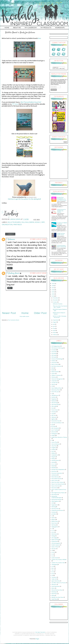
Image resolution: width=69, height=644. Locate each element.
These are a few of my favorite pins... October (60, 307)
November (56, 300)
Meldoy (53, 459)
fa (52, 394)
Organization (7, 224)
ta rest (53, 553)
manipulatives (55, 455)
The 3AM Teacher (40, 633)
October (55, 302)
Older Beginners (55, 502)
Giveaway (54, 412)
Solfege (53, 536)
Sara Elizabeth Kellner (32, 197)
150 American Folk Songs (57, 348)
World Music (54, 594)
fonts (53, 408)
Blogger (37, 639)
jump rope (54, 432)
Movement (54, 472)
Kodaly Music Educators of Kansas (59, 438)
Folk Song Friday (55, 405)
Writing (53, 596)
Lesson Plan (54, 443)
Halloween (54, 418)
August (55, 323)
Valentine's (54, 585)
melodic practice (55, 461)
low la (53, 452)
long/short (54, 448)
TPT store (15, 104)
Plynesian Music (55, 509)
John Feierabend (55, 429)
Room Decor (54, 524)
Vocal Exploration (56, 587)
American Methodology (57, 359)
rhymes (53, 518)
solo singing (54, 538)
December (56, 298)
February (55, 335)
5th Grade (54, 357)
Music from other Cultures (57, 483)
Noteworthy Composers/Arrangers (57, 497)
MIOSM (53, 466)
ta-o (52, 556)
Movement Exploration (57, 474)
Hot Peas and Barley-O (57, 423)
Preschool (54, 513)
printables (18, 224)
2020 (53, 284)
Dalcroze (54, 385)
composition (54, 381)
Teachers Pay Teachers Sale (58, 563)
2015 (53, 292)
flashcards (54, 401)
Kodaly (38, 222)
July (54, 325)
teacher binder (55, 558)
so (52, 529)
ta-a (52, 554)
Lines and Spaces (55, 444)
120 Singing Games (56, 347)
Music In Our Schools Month (58, 485)
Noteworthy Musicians (57, 500)
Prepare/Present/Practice (57, 511)
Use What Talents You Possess (59, 583)
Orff (43, 222)
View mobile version (24, 316)
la (52, 441)
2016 (53, 290)
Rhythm (53, 520)
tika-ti (53, 569)
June (54, 327)
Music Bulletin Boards (56, 479)
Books (53, 370)
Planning (54, 507)
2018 (53, 286)
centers (53, 374)
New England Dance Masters (58, 493)
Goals (53, 414)
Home (25, 313)
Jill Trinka (54, 427)
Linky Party (54, 446)
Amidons (54, 361)
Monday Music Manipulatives (58, 470)
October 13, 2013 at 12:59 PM (38, 239)
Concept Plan (55, 383)
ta (52, 551)
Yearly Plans (54, 600)
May (54, 329)
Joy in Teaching (55, 430)
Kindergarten (54, 434)
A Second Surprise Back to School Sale (62, 247)
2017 (53, 288)
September (56, 320)
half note (54, 416)
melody (53, 463)
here (39, 38)
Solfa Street (54, 534)
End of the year (55, 392)
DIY (52, 387)
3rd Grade (54, 354)
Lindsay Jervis (14, 273)
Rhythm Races (55, 522)
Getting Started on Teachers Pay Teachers (61, 211)
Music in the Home (56, 486)
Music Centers (55, 481)
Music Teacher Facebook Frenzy (59, 490)
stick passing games (56, 544)
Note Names (54, 495)
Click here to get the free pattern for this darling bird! (24, 199)
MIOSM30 (54, 468)
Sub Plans (54, 549)
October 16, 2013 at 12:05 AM (38, 273)
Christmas (54, 378)
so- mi (53, 531)
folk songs (54, 407)
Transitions (54, 578)
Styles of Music (55, 547)
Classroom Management (57, 379)
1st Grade (54, 350)
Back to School (55, 365)
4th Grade (54, 356)
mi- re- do (54, 464)
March (55, 333)
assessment (54, 363)
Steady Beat (54, 542)
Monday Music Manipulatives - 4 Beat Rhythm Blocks (62, 199)
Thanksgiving (54, 565)
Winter (53, 589)
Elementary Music (56, 390)
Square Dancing (55, 540)
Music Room (54, 488)
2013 (53, 296)
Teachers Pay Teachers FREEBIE (59, 560)
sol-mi (53, 533)
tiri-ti (53, 572)
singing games (55, 527)
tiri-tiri (53, 574)
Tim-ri (53, 570)
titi (52, 576)
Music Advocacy (55, 477)
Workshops (54, 592)
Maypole (54, 457)
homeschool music (56, 421)
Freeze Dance (55, 410)
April (54, 331)
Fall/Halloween (28, 222)
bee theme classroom (57, 367)
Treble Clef (54, 579)
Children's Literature (56, 376)
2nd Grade (54, 352)
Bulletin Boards (14, 222)
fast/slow (54, 398)
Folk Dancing (54, 403)
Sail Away (54, 525)
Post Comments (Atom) (14, 320)
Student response (56, 545)
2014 (53, 294)
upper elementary (56, 581)
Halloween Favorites (58, 304)
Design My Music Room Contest (61, 235)
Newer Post (9, 313)
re (52, 516)
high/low (53, 419)
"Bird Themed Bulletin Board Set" (31, 102)
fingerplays (54, 399)
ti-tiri (53, 567)
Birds (53, 368)
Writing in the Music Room (57, 598)
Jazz (52, 425)
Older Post (40, 313)
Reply (10, 268)
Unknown (11, 239)
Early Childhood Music (57, 388)
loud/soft (54, 450)
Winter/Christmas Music (57, 590)
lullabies (53, 454)
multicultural (54, 475)
